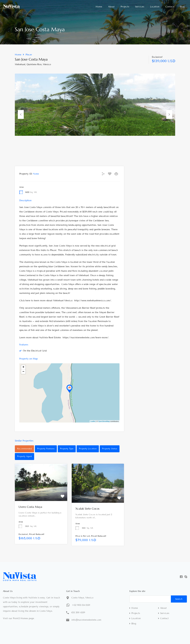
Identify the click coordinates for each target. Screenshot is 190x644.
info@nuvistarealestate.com (86, 620)
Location (155, 7)
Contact (170, 7)
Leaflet (93, 421)
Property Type (67, 449)
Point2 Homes (20, 618)
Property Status (110, 449)
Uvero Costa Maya (30, 507)
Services (140, 7)
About (111, 7)
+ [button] (23, 367)
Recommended (24, 449)
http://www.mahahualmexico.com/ (93, 301)
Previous (21, 114)
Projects (125, 7)
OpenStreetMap (104, 421)
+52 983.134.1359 (81, 605)
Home (99, 7)
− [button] (23, 372)
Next (169, 114)
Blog (182, 7)
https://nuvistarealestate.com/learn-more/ (86, 338)
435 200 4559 (78, 612)
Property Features (46, 449)
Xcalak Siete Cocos (87, 509)
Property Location (88, 449)
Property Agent (24, 456)
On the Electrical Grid (35, 351)
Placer (29, 55)
